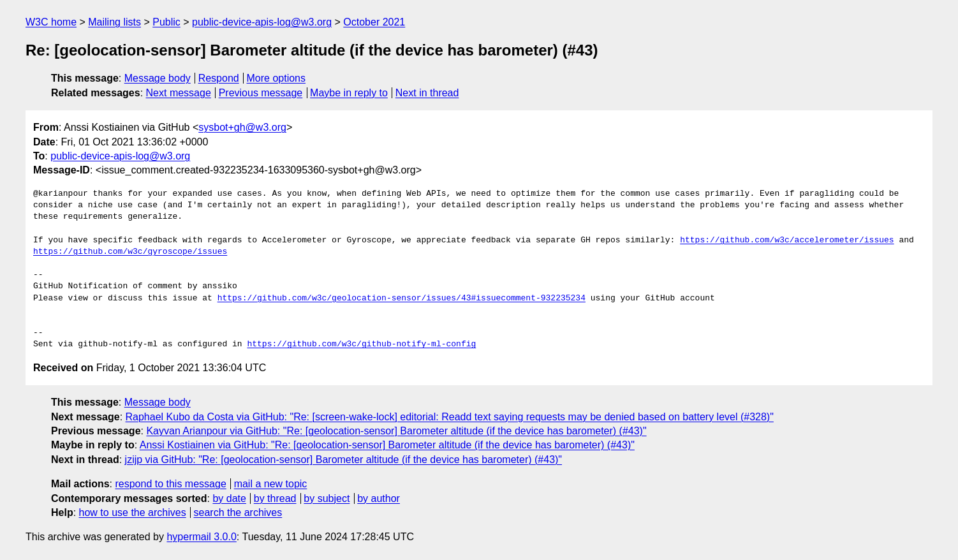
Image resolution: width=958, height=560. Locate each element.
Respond (219, 78)
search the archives (238, 512)
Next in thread (427, 93)
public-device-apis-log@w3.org (262, 22)
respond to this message (170, 484)
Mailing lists (114, 22)
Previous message (261, 93)
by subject (327, 498)
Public (166, 22)
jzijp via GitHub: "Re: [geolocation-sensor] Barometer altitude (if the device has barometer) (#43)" (343, 460)
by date (229, 498)
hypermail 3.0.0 (201, 537)
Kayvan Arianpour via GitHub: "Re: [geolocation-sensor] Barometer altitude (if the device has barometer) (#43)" (396, 431)
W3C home (51, 22)
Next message (179, 93)
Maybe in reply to (349, 93)
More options (276, 78)
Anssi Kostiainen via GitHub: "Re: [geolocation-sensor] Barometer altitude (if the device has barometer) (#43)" (387, 445)
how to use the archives (133, 512)
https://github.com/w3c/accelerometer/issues (787, 240)
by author (379, 498)
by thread (275, 498)
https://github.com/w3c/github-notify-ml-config (361, 344)
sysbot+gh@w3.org (242, 127)
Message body (158, 78)
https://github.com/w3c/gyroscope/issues (130, 252)
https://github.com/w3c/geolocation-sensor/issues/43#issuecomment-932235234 (402, 298)
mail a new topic (271, 484)
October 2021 (374, 22)
